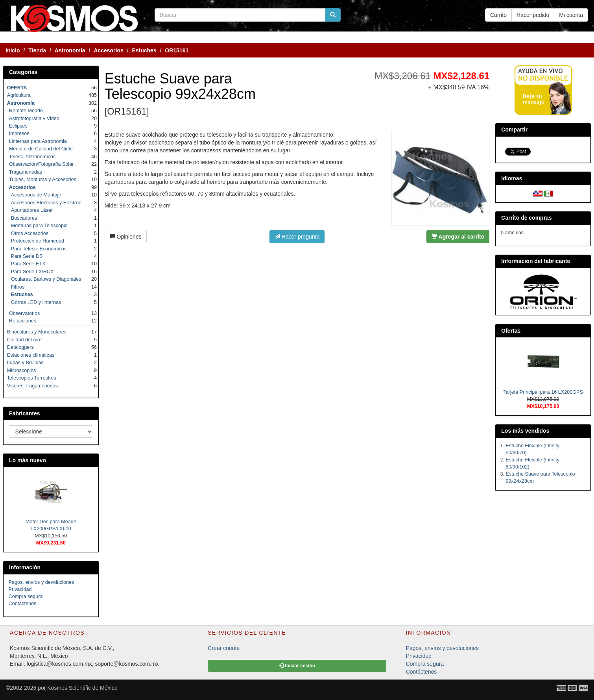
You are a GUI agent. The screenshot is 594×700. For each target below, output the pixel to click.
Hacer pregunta (297, 237)
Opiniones (126, 237)
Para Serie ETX (28, 264)
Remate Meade (26, 111)
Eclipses (18, 126)
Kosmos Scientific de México (82, 688)
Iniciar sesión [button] (297, 666)
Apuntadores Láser (32, 210)
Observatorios (24, 313)
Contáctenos (23, 604)
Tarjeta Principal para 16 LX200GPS (543, 392)
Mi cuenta (571, 15)
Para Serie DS (27, 256)
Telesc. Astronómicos (32, 157)
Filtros (18, 287)
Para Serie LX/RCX (32, 272)
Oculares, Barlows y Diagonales (46, 279)
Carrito (498, 15)
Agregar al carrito (458, 237)
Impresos (19, 133)
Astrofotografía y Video (34, 119)
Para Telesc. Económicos (39, 249)
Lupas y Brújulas (25, 363)
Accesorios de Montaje (36, 195)
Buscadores (24, 218)
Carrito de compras (526, 218)
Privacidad (20, 589)
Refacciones (23, 321)
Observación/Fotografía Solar (42, 164)
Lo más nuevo (28, 460)
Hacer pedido (533, 15)
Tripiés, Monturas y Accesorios (43, 180)
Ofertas (511, 331)
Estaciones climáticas (31, 355)
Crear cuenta (224, 648)
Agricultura (19, 95)
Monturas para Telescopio (39, 226)
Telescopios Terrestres (32, 378)
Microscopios (21, 370)
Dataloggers (20, 347)
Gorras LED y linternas (36, 302)
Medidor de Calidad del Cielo (41, 149)
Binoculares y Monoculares (37, 332)
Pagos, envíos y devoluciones (42, 582)
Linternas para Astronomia (38, 141)
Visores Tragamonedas (32, 386)
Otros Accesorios (30, 233)
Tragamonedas (26, 172)
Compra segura (26, 596)
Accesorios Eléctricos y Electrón (46, 203)
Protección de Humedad (38, 241)
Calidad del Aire (24, 340)
